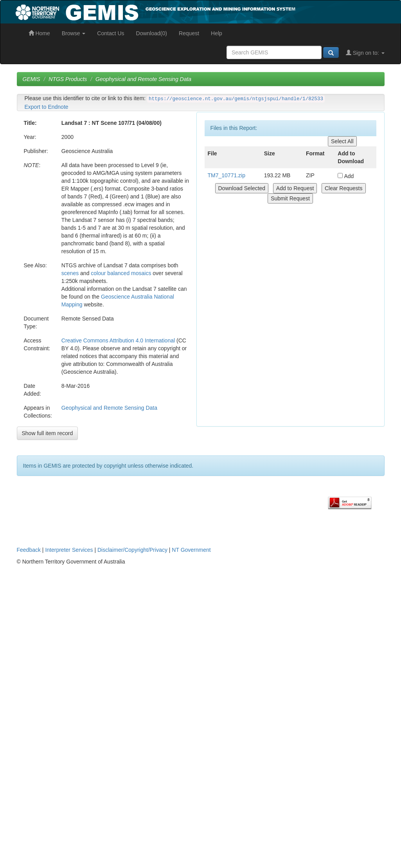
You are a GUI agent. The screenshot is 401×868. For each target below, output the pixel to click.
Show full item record (48, 433)
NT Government (191, 550)
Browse (74, 33)
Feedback (29, 550)
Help (217, 33)
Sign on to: (365, 53)
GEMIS (31, 79)
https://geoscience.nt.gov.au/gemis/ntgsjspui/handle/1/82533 (236, 99)
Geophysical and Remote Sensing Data (143, 79)
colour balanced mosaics (121, 273)
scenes (70, 273)
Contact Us (111, 33)
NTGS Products (68, 79)
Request (189, 33)
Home (39, 33)
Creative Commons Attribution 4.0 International (118, 340)
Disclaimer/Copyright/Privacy (132, 550)
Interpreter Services (69, 550)
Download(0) (152, 33)
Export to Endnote (47, 107)
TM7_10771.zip (227, 175)
